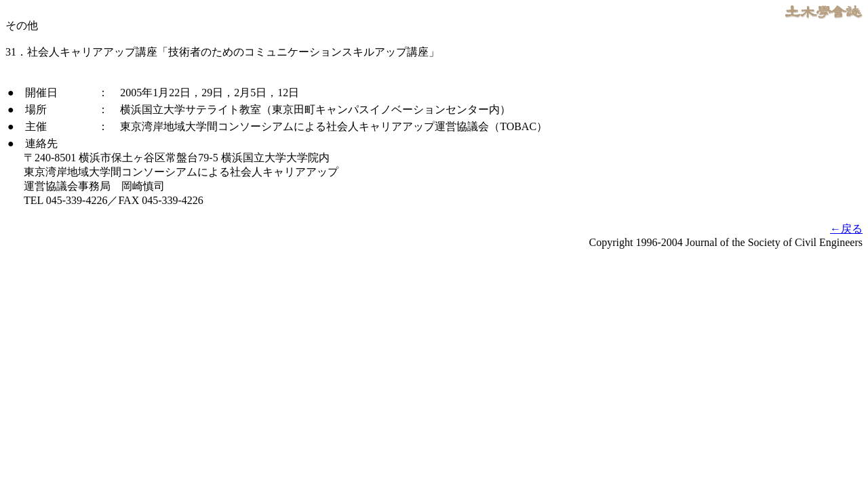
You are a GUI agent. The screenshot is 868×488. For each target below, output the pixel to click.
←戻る (846, 229)
